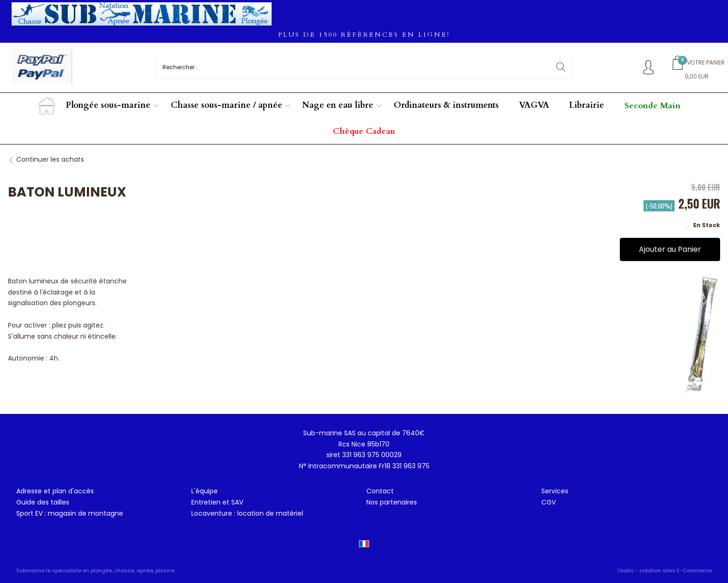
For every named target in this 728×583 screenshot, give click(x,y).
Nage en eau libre (338, 105)
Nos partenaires (392, 502)
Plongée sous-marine (108, 105)
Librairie (587, 105)
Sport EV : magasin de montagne (70, 513)
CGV (549, 502)
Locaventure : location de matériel (247, 513)
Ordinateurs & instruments (446, 105)
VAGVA (534, 105)
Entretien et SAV (217, 502)
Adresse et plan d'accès (55, 491)
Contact (380, 491)
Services (555, 491)
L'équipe (205, 491)
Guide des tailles (43, 502)
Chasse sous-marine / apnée (227, 105)
